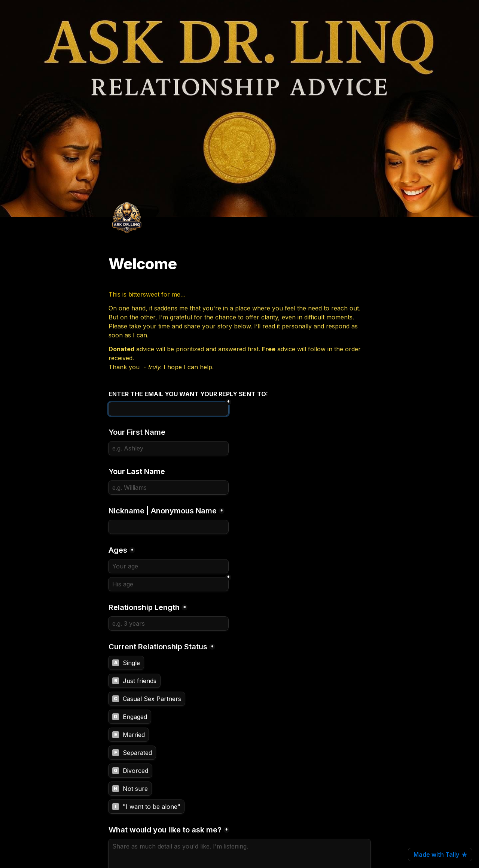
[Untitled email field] (168, 409)
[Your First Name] (168, 448)
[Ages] (168, 566)
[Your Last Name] (168, 488)
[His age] (168, 584)
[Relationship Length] (168, 623)
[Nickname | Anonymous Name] (168, 527)
